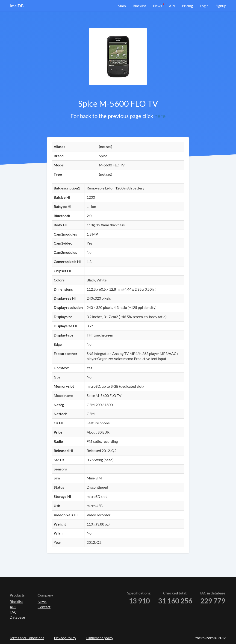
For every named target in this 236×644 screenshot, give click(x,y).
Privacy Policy (65, 638)
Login (204, 6)
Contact (44, 607)
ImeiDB (17, 6)
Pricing (187, 6)
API (172, 6)
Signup (221, 6)
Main (122, 6)
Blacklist (139, 6)
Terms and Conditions (27, 638)
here (160, 116)
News (158, 6)
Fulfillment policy (99, 638)
